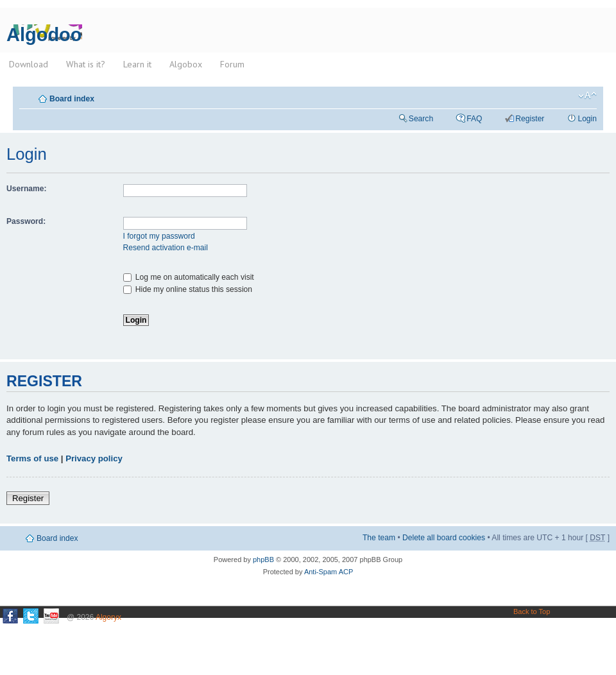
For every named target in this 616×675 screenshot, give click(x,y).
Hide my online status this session (188, 289)
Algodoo (44, 35)
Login (587, 119)
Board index (72, 99)
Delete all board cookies (444, 538)
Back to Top (532, 611)
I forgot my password (159, 236)
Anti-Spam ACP (329, 572)
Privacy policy (94, 458)
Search (421, 119)
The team (379, 538)
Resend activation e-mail (166, 248)
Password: (26, 221)
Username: (27, 189)
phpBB (263, 560)
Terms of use (32, 458)
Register (530, 119)
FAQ (474, 119)
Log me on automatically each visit (189, 277)
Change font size (587, 96)
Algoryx (108, 617)
